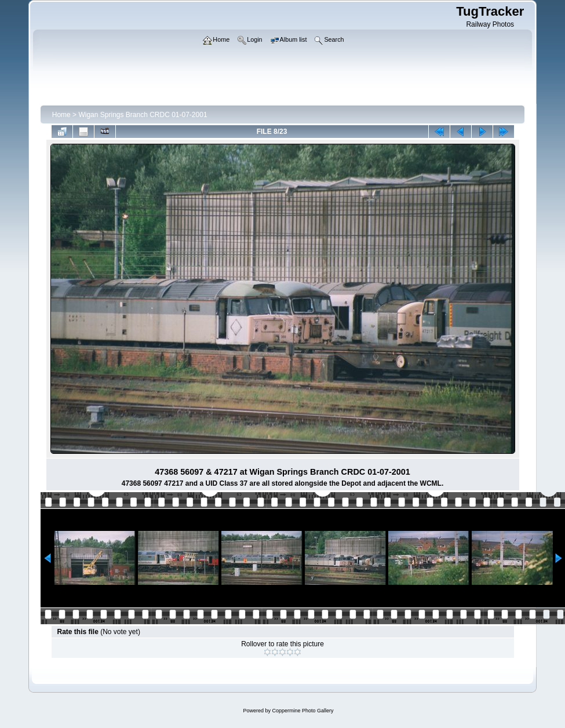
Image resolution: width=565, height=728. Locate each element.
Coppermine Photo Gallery (302, 711)
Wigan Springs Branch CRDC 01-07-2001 (143, 115)
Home (61, 115)
